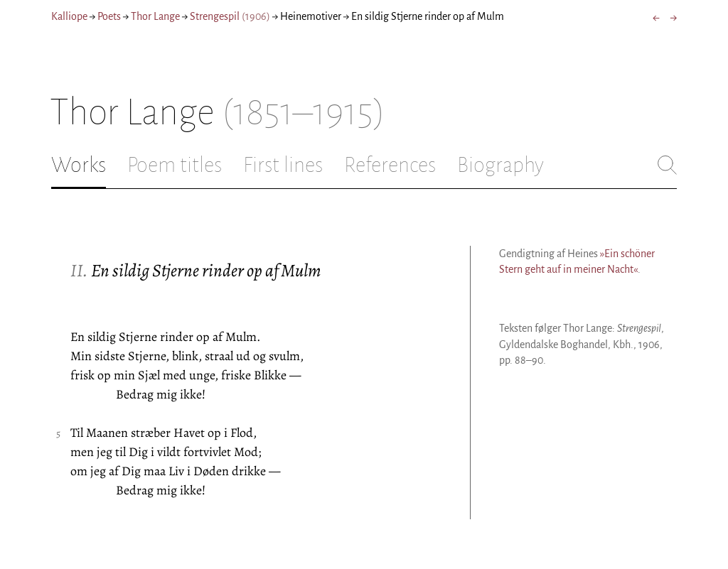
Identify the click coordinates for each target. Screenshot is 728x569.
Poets (109, 16)
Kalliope (69, 16)
